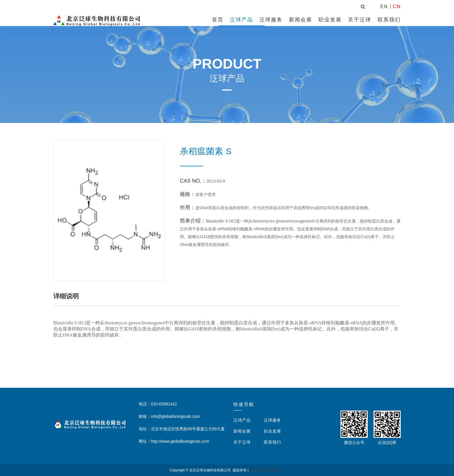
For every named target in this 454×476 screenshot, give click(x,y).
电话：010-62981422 (158, 404)
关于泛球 (360, 20)
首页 (218, 20)
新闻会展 (301, 20)
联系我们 (389, 20)
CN (397, 7)
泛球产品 (241, 20)
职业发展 (330, 20)
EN (384, 7)
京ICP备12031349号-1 (267, 470)
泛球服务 (271, 20)
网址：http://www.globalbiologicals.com (174, 441)
